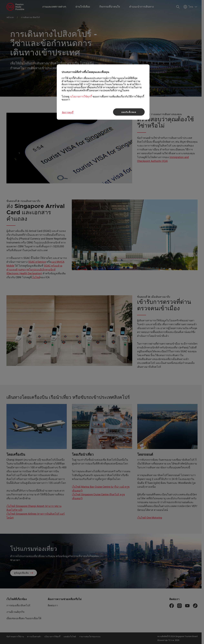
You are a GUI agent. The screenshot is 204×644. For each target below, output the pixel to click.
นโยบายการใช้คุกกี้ (81, 96)
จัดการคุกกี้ (68, 112)
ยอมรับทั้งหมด (129, 112)
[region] (103, 92)
